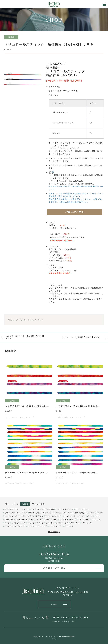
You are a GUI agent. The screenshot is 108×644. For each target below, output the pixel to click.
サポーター (50, 523)
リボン (97, 516)
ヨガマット (69, 526)
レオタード (64, 520)
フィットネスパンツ (53, 516)
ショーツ (31, 523)
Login (54, 639)
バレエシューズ (51, 520)
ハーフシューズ (41, 526)
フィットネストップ (39, 509)
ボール (90, 516)
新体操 (25, 504)
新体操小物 (9, 520)
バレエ (15, 504)
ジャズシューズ (84, 520)
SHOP (64, 618)
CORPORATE (75, 618)
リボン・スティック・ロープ (16, 513)
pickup (51, 509)
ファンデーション (19, 523)
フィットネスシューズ (64, 509)
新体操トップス (62, 523)
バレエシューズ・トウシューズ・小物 (63, 513)
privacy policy (69, 621)
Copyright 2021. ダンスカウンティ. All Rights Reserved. (54, 636)
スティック (39, 520)
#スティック (13, 320)
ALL (7, 504)
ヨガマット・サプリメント (15, 526)
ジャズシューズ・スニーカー (74, 516)
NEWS (86, 618)
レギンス (40, 516)
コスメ (30, 526)
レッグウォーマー (56, 526)
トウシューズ (86, 523)
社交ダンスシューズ (88, 513)
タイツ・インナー (82, 509)
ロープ (7, 523)
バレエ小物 (96, 520)
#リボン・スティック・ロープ (31, 320)
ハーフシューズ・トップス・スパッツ (19, 516)
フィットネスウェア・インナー (17, 509)
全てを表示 (54, 532)
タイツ (100, 513)
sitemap (57, 621)
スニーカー (75, 523)
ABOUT (56, 618)
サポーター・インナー (24, 520)
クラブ (73, 520)
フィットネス (38, 504)
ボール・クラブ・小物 (38, 513)
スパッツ (40, 523)
